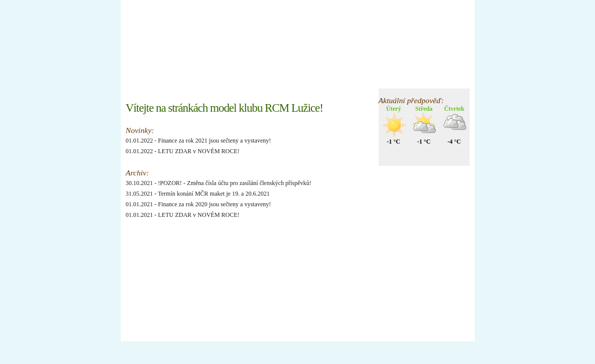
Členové (253, 79)
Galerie (288, 79)
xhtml (138, 322)
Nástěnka (174, 79)
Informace (214, 79)
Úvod (140, 79)
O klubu (323, 79)
